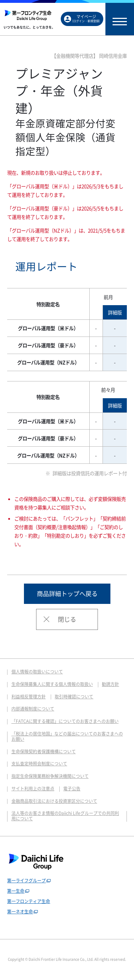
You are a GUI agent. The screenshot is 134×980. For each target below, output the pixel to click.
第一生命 (16, 891)
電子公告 (72, 789)
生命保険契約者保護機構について (44, 751)
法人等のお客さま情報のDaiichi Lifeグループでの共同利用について (65, 816)
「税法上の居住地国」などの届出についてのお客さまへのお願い (67, 736)
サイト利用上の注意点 (33, 789)
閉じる (67, 619)
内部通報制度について (33, 709)
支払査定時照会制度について (39, 764)
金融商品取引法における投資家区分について (54, 801)
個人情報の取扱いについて (37, 672)
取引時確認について (74, 697)
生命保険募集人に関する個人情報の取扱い (52, 684)
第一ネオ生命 (20, 912)
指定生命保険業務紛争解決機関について (50, 776)
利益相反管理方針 (29, 697)
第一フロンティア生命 (29, 901)
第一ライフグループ (26, 881)
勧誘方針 (110, 684)
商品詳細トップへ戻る (67, 594)
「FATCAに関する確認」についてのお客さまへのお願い (65, 721)
